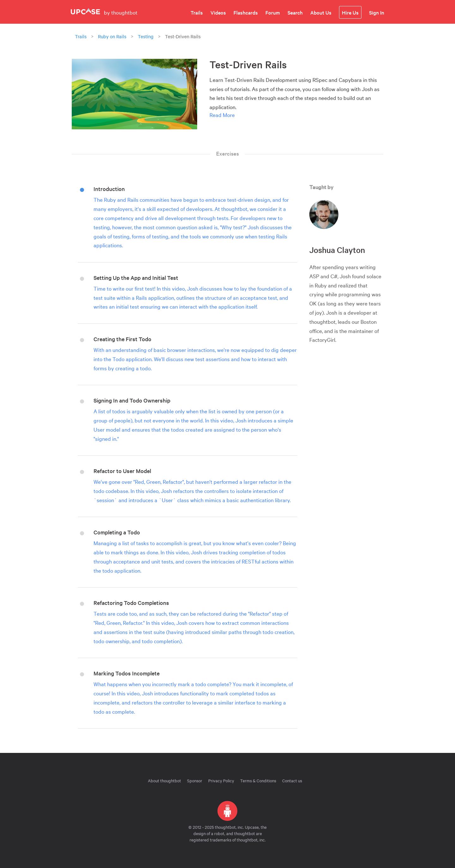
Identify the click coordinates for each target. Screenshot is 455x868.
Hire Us (350, 12)
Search (295, 12)
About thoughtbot (164, 780)
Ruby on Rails (112, 36)
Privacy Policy (221, 780)
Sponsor (195, 780)
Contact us (292, 780)
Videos (218, 12)
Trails (197, 12)
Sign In (377, 12)
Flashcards (246, 12)
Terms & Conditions (258, 780)
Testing (146, 36)
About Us (321, 12)
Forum (273, 12)
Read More (222, 115)
